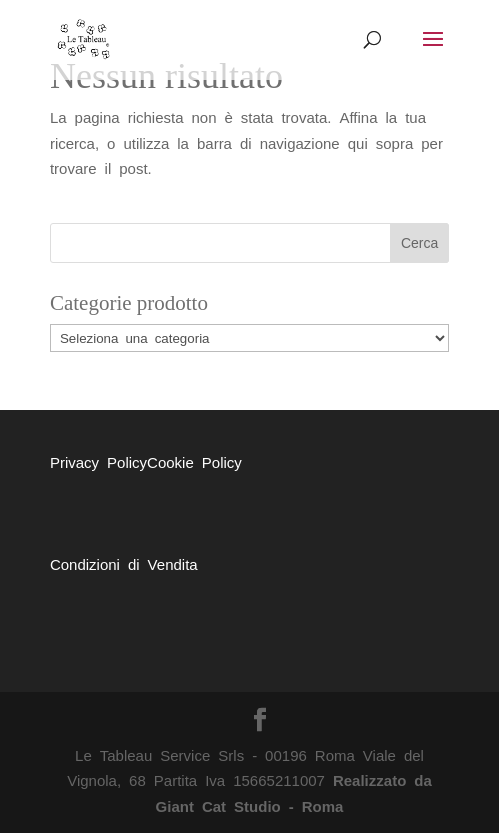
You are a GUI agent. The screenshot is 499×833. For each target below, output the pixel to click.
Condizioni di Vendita (124, 563)
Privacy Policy (98, 461)
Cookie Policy (194, 461)
